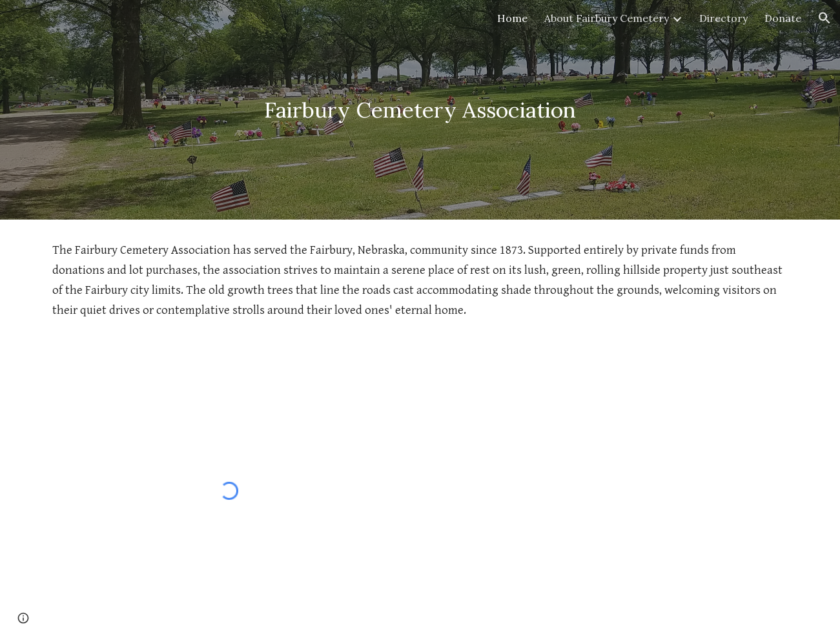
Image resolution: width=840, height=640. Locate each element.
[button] (825, 18)
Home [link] (512, 18)
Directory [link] (723, 18)
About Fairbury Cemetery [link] (607, 18)
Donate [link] (783, 18)
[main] (420, 110)
